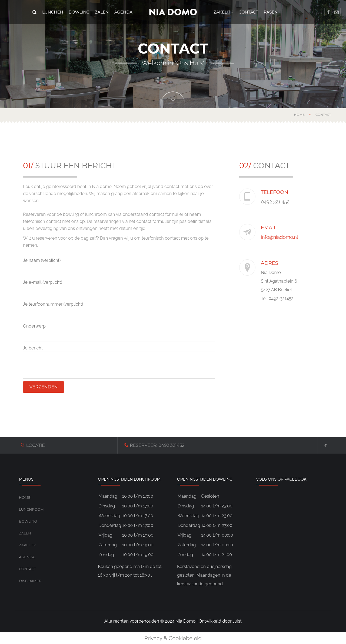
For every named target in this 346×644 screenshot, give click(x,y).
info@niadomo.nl (280, 237)
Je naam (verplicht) (119, 267)
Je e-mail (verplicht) (119, 289)
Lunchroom (31, 509)
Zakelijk (27, 545)
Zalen (25, 533)
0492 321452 (123, 445)
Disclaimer (30, 581)
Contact (27, 569)
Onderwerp (119, 333)
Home (299, 115)
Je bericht (119, 362)
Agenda (27, 557)
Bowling (28, 521)
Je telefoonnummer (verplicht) (119, 311)
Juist (237, 621)
